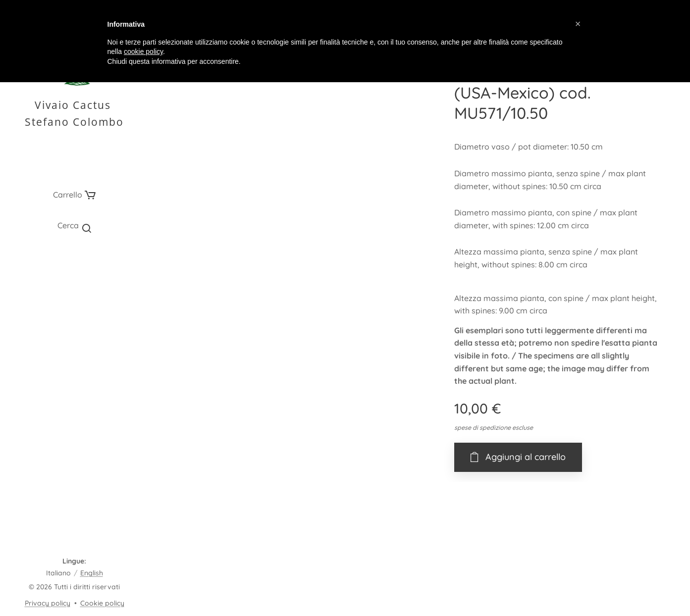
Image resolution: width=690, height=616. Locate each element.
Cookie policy (102, 603)
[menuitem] (74, 266)
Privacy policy (48, 603)
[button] (74, 225)
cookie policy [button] (143, 51)
